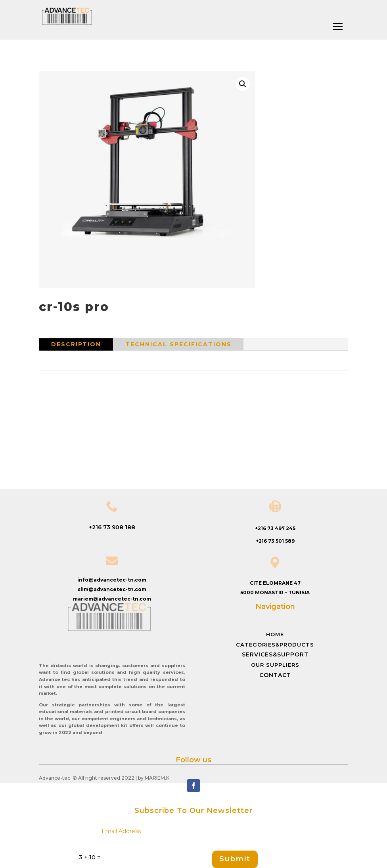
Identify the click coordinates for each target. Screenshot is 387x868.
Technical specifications (178, 344)
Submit (235, 859)
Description (76, 344)
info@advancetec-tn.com (112, 580)
